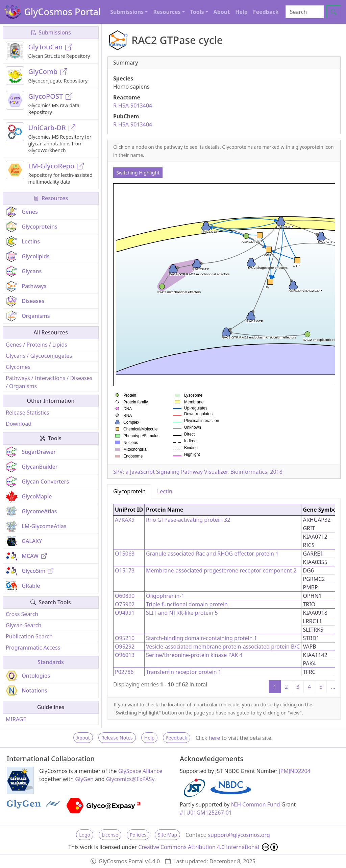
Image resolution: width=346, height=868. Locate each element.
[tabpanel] (224, 598)
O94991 (125, 613)
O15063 (125, 554)
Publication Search (29, 636)
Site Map (167, 835)
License (110, 835)
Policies (138, 835)
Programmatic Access (33, 648)
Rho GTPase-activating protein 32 (188, 520)
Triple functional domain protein (187, 604)
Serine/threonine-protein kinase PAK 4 (194, 655)
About (222, 12)
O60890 (125, 596)
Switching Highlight (138, 173)
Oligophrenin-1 (165, 596)
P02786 (124, 672)
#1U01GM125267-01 (206, 813)
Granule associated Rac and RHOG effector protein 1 (212, 554)
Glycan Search (23, 625)
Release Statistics (27, 413)
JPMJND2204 (294, 771)
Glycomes (18, 367)
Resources (51, 198)
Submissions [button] (127, 12)
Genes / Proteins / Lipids (36, 345)
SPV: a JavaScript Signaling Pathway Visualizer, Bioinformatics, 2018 (198, 472)
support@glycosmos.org (239, 835)
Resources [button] (167, 12)
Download (19, 424)
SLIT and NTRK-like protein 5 (182, 613)
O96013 (125, 655)
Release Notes (117, 738)
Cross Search (22, 614)
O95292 (125, 647)
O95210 (125, 638)
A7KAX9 (125, 520)
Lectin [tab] (165, 491)
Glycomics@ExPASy (130, 779)
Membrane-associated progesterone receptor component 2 (221, 570)
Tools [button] (197, 12)
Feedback (266, 12)
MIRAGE (16, 719)
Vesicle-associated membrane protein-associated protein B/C (223, 647)
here (214, 738)
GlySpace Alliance (140, 771)
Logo (85, 835)
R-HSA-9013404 (133, 105)
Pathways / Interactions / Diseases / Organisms (49, 382)
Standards (51, 662)
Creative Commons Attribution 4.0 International (208, 847)
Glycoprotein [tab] (129, 491)
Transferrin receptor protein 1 (184, 672)
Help (241, 12)
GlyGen (84, 779)
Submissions (51, 32)
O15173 (125, 570)
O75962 (125, 604)
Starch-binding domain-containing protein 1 (202, 638)
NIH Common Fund (256, 804)
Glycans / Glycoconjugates (39, 356)
